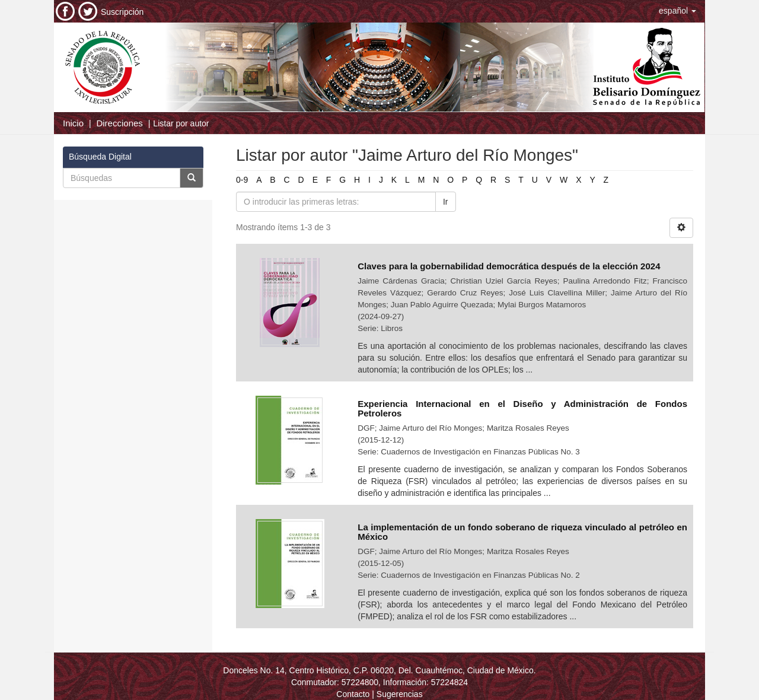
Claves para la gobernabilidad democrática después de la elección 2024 (509, 266)
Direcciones (119, 123)
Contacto (353, 694)
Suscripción (122, 12)
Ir (446, 202)
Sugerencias (400, 694)
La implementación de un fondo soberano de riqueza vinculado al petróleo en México (522, 532)
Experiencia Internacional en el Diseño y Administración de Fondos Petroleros (522, 409)
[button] (677, 11)
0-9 (242, 180)
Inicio (73, 123)
